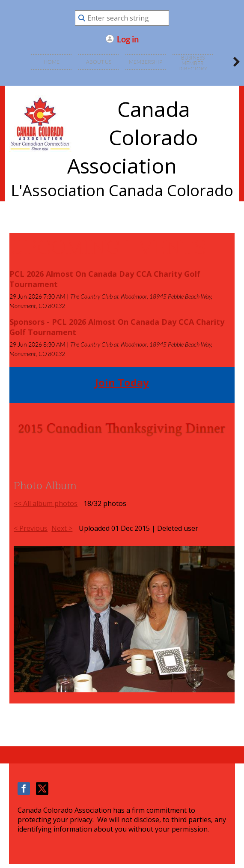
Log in (128, 39)
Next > (62, 528)
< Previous (31, 528)
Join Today (122, 382)
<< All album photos (46, 503)
